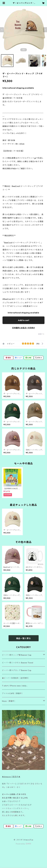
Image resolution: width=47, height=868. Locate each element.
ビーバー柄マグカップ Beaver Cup (17, 670)
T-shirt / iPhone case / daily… (15, 686)
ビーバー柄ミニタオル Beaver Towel (18, 663)
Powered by (23, 844)
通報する (41, 334)
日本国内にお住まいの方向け (24, 328)
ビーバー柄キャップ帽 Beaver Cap (17, 655)
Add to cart (24, 320)
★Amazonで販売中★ (11, 777)
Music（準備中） (9, 701)
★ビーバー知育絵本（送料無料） (16, 678)
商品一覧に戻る (24, 638)
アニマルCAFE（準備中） (13, 693)
